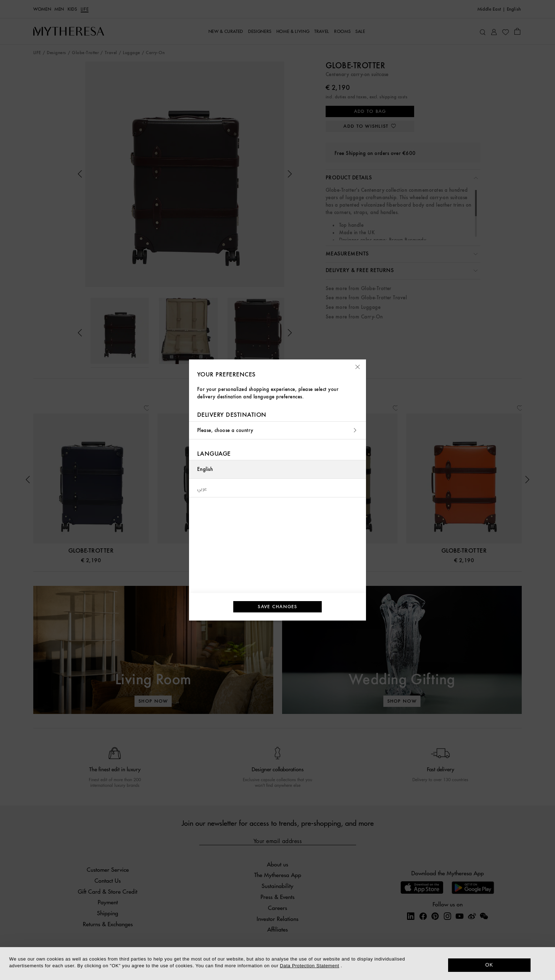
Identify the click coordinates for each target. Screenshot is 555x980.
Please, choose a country (277, 430)
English (205, 469)
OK (489, 965)
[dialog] (277, 964)
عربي (202, 488)
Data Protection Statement (310, 966)
